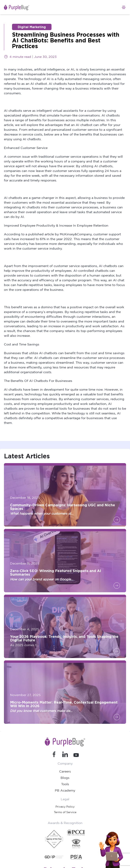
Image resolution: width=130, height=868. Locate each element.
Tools (65, 784)
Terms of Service (65, 812)
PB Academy (65, 790)
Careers (65, 771)
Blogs (65, 778)
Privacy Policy (65, 806)
